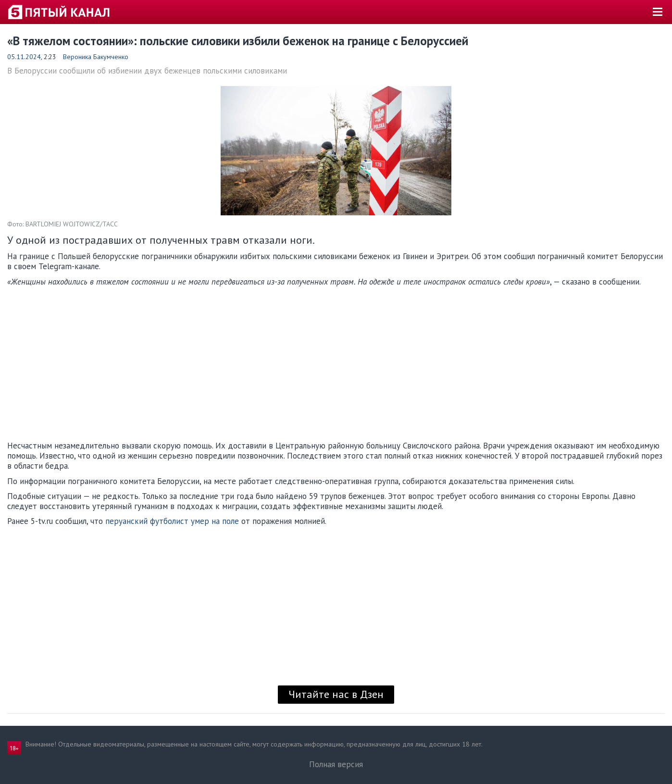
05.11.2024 (24, 57)
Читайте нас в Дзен (336, 694)
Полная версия (336, 764)
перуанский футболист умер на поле (172, 521)
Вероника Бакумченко (96, 57)
